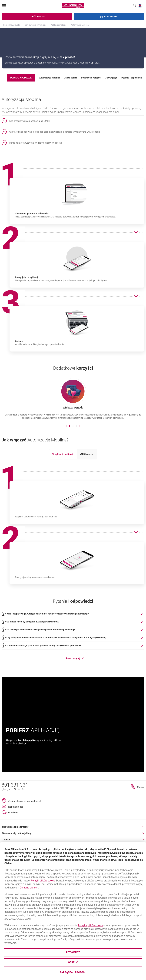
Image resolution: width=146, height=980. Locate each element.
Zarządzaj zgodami (86, 973)
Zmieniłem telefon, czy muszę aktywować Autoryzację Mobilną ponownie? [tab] (44, 689)
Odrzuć (73, 962)
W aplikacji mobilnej (63, 497)
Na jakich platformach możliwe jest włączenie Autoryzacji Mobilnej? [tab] (41, 673)
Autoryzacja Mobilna (80, 25)
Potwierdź (73, 952)
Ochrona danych (29, 888)
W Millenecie (86, 497)
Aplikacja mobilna (59, 25)
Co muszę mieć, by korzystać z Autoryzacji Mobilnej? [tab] (33, 665)
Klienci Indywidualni (12, 25)
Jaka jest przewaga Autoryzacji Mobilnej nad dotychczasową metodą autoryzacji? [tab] (48, 657)
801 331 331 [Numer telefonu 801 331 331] (15, 828)
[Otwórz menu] (4, 6)
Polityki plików (43, 881)
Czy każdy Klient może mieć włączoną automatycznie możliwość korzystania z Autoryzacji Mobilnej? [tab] (57, 681)
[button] (134, 6)
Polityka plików (90, 925)
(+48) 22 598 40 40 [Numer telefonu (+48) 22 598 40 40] (13, 832)
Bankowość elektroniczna (36, 25)
